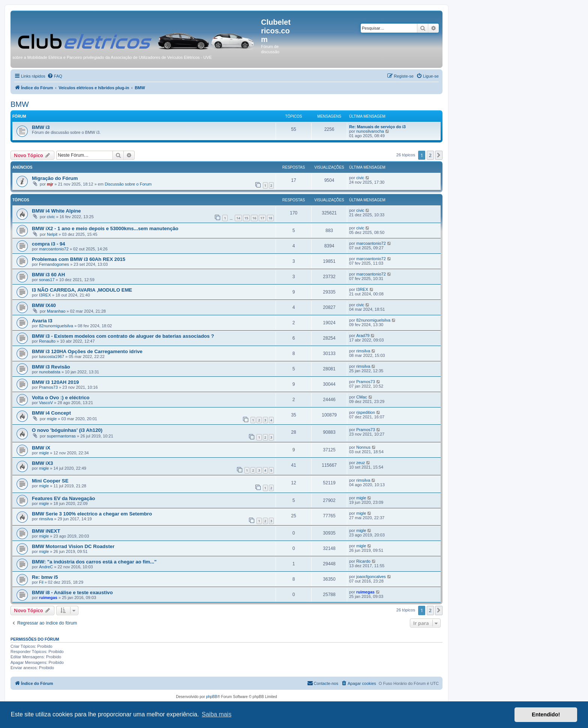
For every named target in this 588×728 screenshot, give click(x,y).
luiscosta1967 (52, 357)
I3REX (45, 295)
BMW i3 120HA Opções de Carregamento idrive (87, 351)
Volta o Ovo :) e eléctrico (61, 398)
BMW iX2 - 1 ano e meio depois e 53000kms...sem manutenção (105, 228)
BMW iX (41, 448)
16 (254, 218)
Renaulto (47, 341)
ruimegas (48, 598)
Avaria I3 (42, 321)
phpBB (211, 697)
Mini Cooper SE (50, 481)
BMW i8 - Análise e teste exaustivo (72, 592)
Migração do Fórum (55, 178)
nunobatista (50, 372)
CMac (362, 397)
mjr (50, 184)
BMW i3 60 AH (48, 275)
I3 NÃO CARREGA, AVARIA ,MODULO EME (82, 290)
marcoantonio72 (54, 249)
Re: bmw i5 (45, 577)
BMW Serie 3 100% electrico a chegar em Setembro (92, 514)
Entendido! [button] (546, 715)
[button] (439, 155)
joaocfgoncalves (371, 577)
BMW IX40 (44, 305)
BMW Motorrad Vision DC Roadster (73, 546)
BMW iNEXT (46, 531)
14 (238, 218)
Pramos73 (48, 387)
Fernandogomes (54, 264)
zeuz (361, 463)
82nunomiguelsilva (56, 326)
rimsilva (363, 351)
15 (246, 218)
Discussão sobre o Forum (128, 184)
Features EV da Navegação (64, 498)
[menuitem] (55, 76)
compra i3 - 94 (49, 244)
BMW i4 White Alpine (56, 211)
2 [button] (430, 155)
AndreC (46, 567)
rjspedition (366, 412)
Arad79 (363, 336)
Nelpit (52, 234)
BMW (20, 104)
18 (270, 218)
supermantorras (61, 436)
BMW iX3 (42, 463)
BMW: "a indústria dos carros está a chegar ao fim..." (94, 562)
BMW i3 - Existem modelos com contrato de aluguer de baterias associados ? (123, 336)
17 (262, 218)
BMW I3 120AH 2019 (55, 382)
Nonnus (363, 447)
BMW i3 (41, 127)
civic (360, 178)
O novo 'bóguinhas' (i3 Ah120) (67, 430)
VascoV (46, 403)
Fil (41, 582)
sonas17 (47, 280)
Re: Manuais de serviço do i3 (377, 127)
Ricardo (363, 561)
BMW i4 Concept (51, 413)
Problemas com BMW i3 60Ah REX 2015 (79, 259)
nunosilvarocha (370, 131)
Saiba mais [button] (217, 714)
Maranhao (56, 311)
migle (52, 419)
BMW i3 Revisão (51, 367)
